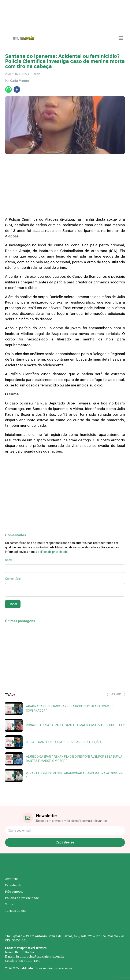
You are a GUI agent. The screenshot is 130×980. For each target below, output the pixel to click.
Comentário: (13, 579)
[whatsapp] (8, 89)
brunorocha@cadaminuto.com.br (40, 956)
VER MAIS (116, 694)
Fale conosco (14, 891)
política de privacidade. (53, 552)
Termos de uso (16, 911)
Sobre (9, 904)
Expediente (13, 885)
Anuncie (11, 879)
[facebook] (17, 89)
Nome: (9, 560)
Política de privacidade (22, 898)
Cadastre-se (65, 842)
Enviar (13, 604)
